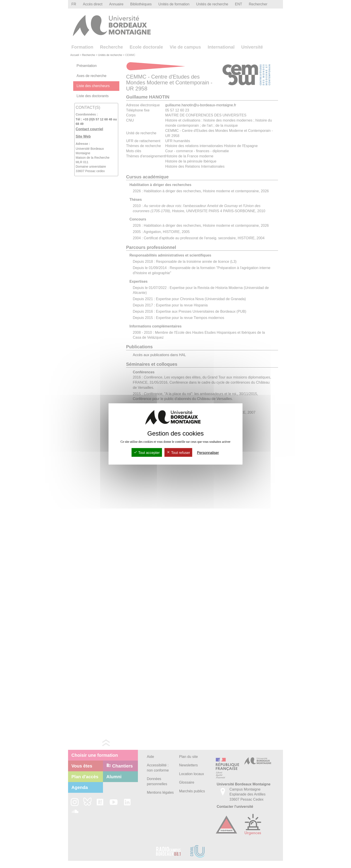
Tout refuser (178, 453)
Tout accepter (147, 453)
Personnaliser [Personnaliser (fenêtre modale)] (208, 453)
